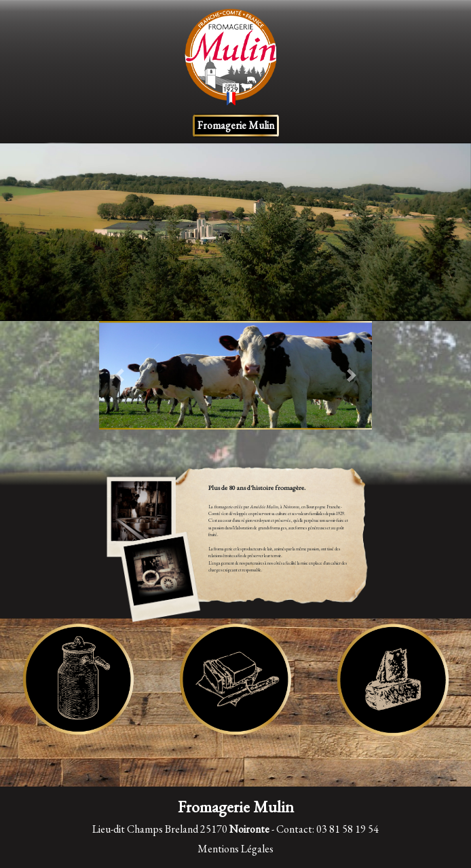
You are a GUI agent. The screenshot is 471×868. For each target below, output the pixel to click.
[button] (119, 375)
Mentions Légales (235, 849)
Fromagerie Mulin (236, 125)
